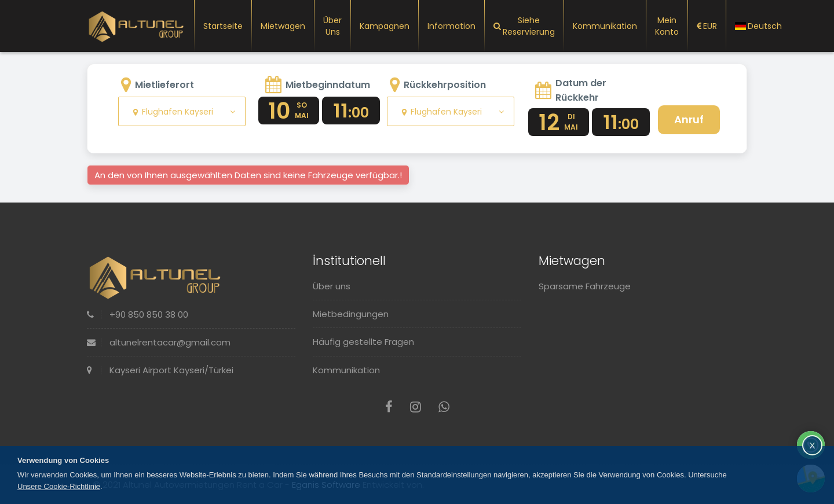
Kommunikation (605, 26)
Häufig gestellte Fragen (363, 342)
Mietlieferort (164, 85)
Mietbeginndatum (328, 85)
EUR (707, 26)
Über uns (332, 26)
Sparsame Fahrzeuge (585, 286)
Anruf (689, 119)
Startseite (223, 26)
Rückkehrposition (445, 85)
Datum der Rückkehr (581, 90)
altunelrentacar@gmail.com (159, 342)
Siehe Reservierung (524, 26)
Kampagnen (385, 26)
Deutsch (758, 26)
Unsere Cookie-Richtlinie (59, 486)
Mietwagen (283, 26)
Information (451, 26)
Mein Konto (667, 26)
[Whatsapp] (444, 407)
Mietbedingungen (351, 314)
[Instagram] (416, 407)
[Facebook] (389, 407)
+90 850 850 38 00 (138, 314)
